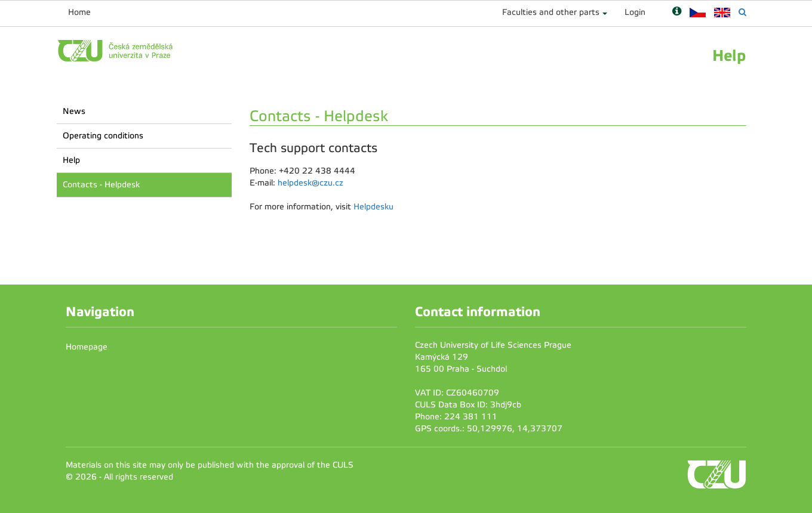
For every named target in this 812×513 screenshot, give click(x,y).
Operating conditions (103, 136)
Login (635, 12)
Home (79, 12)
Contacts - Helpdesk (101, 185)
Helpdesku (373, 207)
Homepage (87, 347)
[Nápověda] (677, 12)
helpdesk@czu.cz (310, 183)
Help (71, 160)
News (74, 111)
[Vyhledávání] (742, 12)
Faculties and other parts (551, 12)
